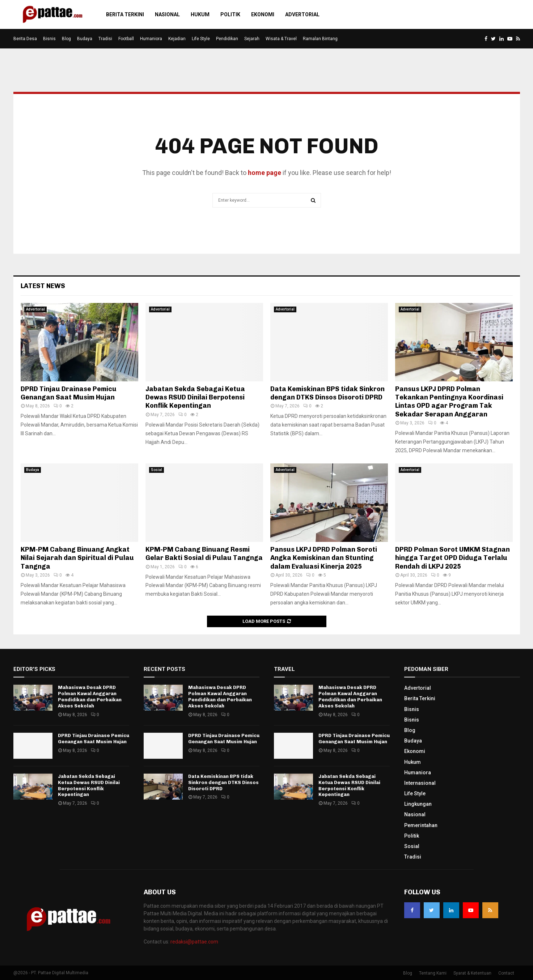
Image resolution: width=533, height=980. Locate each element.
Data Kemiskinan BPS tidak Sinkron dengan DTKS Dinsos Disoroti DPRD (327, 393)
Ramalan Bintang (320, 39)
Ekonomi (263, 14)
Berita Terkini (125, 14)
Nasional (167, 14)
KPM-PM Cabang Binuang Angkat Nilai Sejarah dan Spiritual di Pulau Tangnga (77, 558)
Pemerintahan (421, 825)
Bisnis (49, 39)
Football (126, 39)
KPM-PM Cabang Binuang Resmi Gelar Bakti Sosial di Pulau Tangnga (204, 554)
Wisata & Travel (281, 39)
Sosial (156, 470)
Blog (66, 39)
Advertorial (302, 14)
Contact (506, 973)
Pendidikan (227, 39)
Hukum (200, 14)
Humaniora (151, 39)
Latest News (43, 286)
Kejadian (177, 39)
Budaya (85, 39)
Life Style (201, 39)
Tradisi (105, 39)
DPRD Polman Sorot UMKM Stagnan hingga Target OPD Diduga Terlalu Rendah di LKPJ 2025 (452, 558)
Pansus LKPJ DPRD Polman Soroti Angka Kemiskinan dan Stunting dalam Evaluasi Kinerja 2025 (324, 558)
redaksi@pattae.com (194, 942)
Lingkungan (418, 804)
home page (265, 173)
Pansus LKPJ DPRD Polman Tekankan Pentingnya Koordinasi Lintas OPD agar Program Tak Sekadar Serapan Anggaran (449, 402)
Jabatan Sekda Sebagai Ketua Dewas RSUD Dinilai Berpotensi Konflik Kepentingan (195, 397)
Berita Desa (25, 39)
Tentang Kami (433, 973)
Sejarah (252, 39)
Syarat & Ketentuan (472, 973)
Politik (230, 14)
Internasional (420, 783)
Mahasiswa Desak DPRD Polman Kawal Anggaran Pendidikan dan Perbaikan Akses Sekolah (90, 697)
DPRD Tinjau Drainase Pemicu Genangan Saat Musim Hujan (69, 393)
